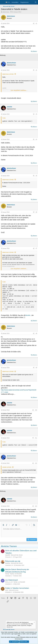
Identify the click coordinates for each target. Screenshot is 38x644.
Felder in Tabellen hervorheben (17, 588)
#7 (36, 248)
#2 (36, 70)
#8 (36, 333)
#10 (36, 410)
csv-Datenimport (12, 580)
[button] (3, 525)
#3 (36, 114)
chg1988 (8, 555)
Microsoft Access (14, 590)
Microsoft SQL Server (17, 555)
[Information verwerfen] (34, 623)
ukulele (28, 315)
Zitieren (35, 51)
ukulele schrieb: (7, 467)
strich (7, 590)
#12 (36, 463)
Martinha (8, 563)
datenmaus (6, 12)
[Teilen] (34, 24)
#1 (36, 23)
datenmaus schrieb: (8, 74)
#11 (36, 438)
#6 (36, 212)
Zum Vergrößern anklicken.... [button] (19, 90)
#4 (36, 139)
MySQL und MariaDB (16, 574)
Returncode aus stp (13, 561)
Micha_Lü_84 (9, 582)
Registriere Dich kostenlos (14, 624)
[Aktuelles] (32, 2)
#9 (36, 368)
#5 (36, 176)
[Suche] (36, 2)
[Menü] (3, 2)
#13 (36, 506)
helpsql (7, 574)
